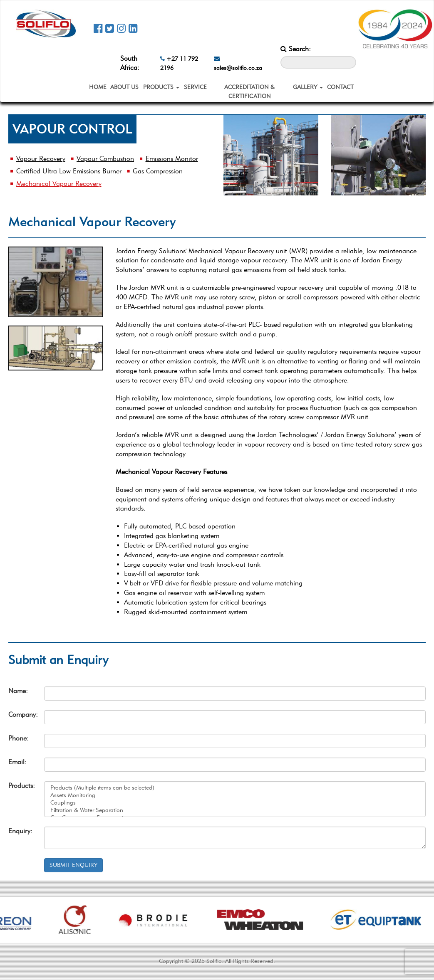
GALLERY (308, 87)
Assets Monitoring (235, 795)
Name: (18, 691)
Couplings (235, 803)
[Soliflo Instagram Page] (121, 28)
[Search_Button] (350, 51)
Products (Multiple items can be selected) (235, 788)
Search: (296, 49)
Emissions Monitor (172, 159)
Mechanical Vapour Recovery (59, 184)
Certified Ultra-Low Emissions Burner (69, 171)
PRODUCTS (161, 87)
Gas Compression (158, 171)
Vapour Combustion (105, 159)
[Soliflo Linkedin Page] (133, 28)
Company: (20, 715)
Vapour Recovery (41, 159)
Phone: (19, 738)
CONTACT (340, 87)
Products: (20, 786)
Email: (17, 762)
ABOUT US (124, 87)
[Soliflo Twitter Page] (110, 28)
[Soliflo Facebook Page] (98, 28)
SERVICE (195, 87)
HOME (98, 87)
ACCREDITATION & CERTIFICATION (249, 92)
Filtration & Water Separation (235, 810)
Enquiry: (20, 831)
